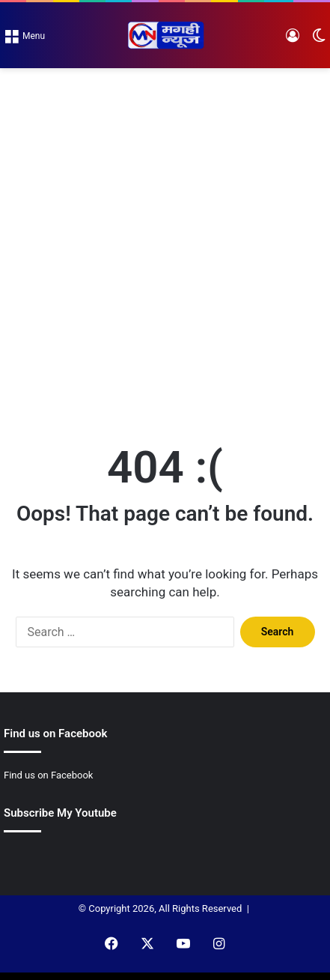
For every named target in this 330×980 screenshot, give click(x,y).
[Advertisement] (165, 241)
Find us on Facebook (48, 775)
